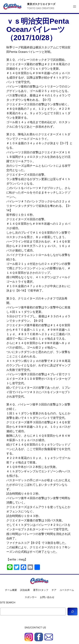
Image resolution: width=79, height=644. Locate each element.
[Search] (72, 611)
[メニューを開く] (75, 7)
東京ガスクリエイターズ (41, 4)
